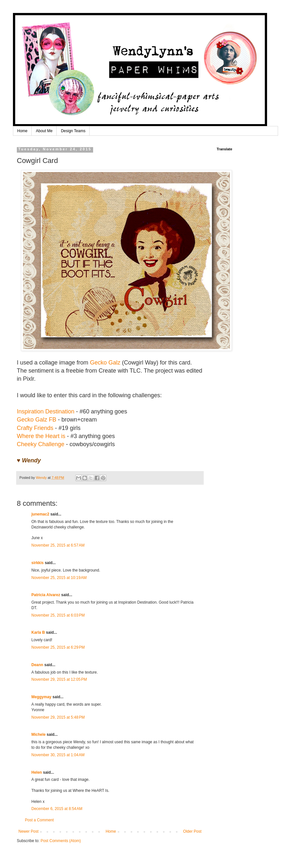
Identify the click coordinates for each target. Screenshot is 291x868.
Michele (38, 735)
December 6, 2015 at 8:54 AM (57, 809)
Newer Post (28, 831)
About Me (44, 131)
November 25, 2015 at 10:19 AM (59, 578)
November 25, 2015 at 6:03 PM (58, 615)
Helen (37, 772)
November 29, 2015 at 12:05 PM (59, 679)
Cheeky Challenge (41, 444)
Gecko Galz (105, 363)
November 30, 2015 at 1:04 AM (58, 755)
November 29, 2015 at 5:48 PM (58, 717)
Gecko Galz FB (37, 420)
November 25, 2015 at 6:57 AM (58, 545)
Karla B (39, 632)
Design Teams (73, 131)
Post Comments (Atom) (61, 841)
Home (22, 131)
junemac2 (40, 514)
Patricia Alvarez (46, 595)
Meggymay (41, 697)
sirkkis (38, 563)
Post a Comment (39, 820)
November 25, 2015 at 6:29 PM (58, 647)
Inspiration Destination (46, 411)
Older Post (192, 831)
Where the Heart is (41, 436)
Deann (37, 665)
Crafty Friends (35, 428)
